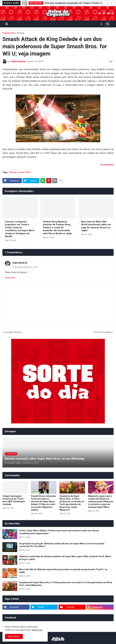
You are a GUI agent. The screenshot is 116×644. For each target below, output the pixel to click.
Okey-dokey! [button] (14, 636)
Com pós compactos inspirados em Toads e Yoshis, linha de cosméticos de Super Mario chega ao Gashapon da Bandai (74, 3)
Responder (10, 278)
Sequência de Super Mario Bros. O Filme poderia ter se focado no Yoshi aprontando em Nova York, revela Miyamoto (72, 503)
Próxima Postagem (103, 332)
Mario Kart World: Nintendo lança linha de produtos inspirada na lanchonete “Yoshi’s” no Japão (63, 571)
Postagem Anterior (13, 332)
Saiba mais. (37, 630)
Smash (21, 172)
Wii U (28, 172)
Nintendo (109, 165)
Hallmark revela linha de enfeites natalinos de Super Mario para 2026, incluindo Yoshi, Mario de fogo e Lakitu (65, 558)
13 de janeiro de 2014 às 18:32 (25, 267)
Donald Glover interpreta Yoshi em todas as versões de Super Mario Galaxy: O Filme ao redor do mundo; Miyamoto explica (43, 503)
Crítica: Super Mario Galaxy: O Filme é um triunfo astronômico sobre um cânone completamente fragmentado (59, 532)
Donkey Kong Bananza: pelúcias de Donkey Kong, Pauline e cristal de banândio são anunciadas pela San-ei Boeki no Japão (58, 228)
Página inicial (9, 33)
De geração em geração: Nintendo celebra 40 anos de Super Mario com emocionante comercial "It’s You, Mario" (62, 545)
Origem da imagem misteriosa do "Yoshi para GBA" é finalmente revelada (14, 500)
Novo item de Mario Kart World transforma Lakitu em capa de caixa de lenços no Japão (96, 226)
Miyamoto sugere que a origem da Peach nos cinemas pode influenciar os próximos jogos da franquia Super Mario (101, 502)
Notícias (21, 33)
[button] (107, 3)
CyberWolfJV (20, 263)
